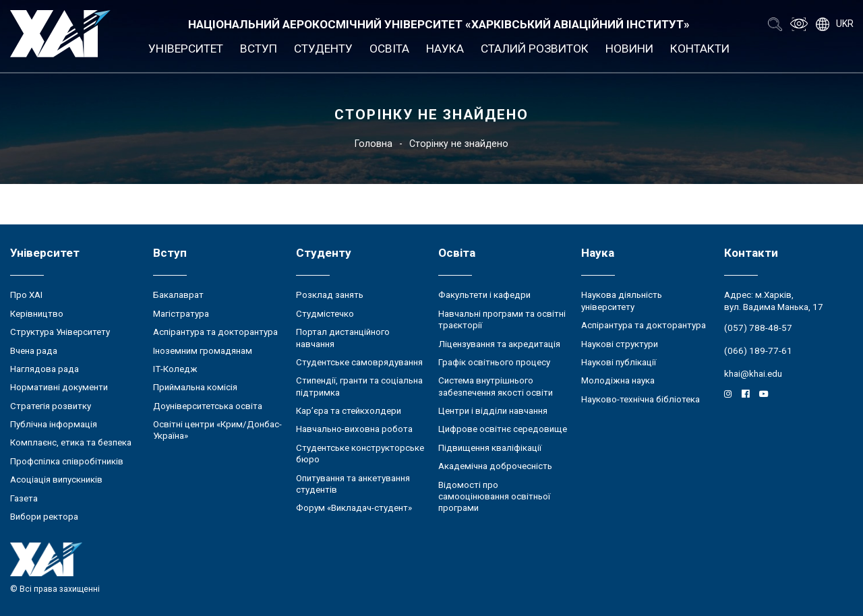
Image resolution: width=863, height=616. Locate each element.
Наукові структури (620, 344)
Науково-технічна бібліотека (641, 399)
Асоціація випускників (56, 480)
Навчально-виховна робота (354, 429)
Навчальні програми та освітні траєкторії (502, 319)
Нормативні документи (59, 387)
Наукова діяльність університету (622, 301)
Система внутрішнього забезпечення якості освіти (496, 386)
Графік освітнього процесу (494, 362)
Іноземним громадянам (203, 351)
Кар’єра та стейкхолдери (349, 411)
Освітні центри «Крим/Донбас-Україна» (217, 430)
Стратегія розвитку (51, 406)
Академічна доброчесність (495, 466)
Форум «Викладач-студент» (354, 508)
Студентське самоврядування (359, 362)
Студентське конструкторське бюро (360, 454)
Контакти (700, 49)
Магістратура (181, 314)
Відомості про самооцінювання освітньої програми (494, 497)
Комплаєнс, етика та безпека (71, 442)
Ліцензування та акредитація (499, 344)
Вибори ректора (44, 517)
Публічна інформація (54, 424)
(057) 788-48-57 (758, 328)
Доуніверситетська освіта (208, 406)
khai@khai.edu (753, 374)
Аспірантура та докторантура (215, 332)
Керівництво (37, 314)
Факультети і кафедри (484, 295)
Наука (445, 49)
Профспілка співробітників (67, 461)
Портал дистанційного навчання (343, 338)
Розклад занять (330, 295)
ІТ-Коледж (175, 369)
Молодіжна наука (618, 380)
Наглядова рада (44, 369)
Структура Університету (60, 332)
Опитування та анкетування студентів (353, 484)
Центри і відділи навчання (493, 411)
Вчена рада (34, 351)
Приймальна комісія (195, 387)
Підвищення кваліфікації (490, 448)
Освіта (389, 49)
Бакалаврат (178, 295)
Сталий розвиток (535, 49)
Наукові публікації (619, 362)
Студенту (323, 49)
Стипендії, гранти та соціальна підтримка (359, 386)
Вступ (259, 49)
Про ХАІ (26, 295)
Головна (374, 144)
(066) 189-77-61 (758, 351)
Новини (629, 49)
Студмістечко (325, 314)
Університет (186, 49)
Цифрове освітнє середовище (503, 429)
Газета (24, 498)
